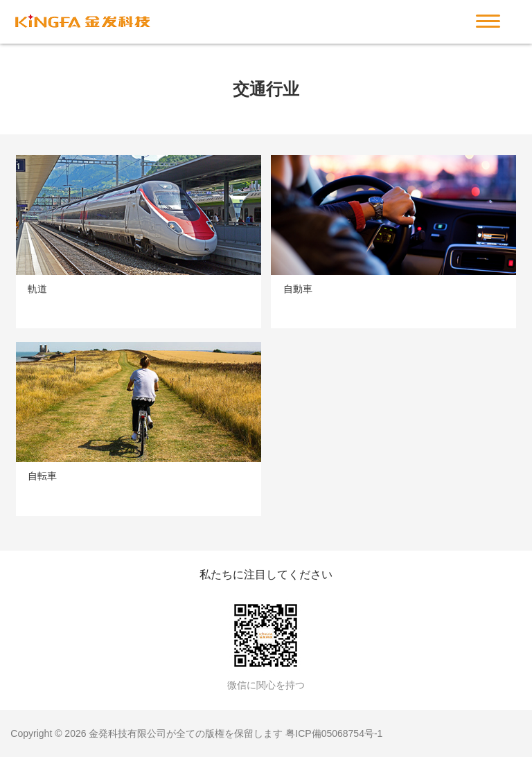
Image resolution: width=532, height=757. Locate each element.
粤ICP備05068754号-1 (334, 733)
